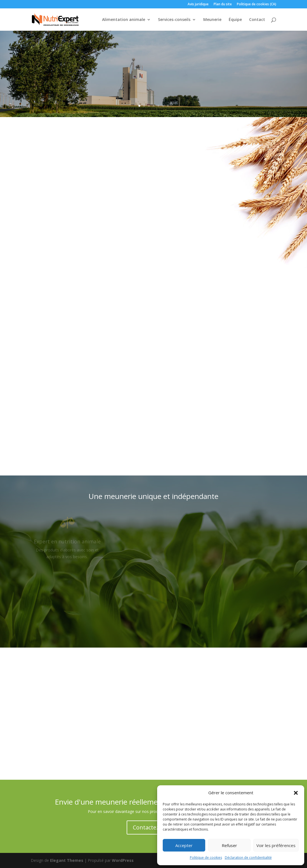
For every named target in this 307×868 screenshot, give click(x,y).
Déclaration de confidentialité (248, 858)
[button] (296, 793)
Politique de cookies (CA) (257, 4)
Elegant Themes (67, 860)
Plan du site (223, 4)
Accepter (184, 845)
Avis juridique (198, 4)
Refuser (229, 845)
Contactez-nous (154, 827)
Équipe (235, 20)
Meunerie (212, 20)
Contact (257, 20)
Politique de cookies (206, 858)
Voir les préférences (276, 845)
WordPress (123, 860)
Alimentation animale (124, 20)
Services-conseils (174, 20)
